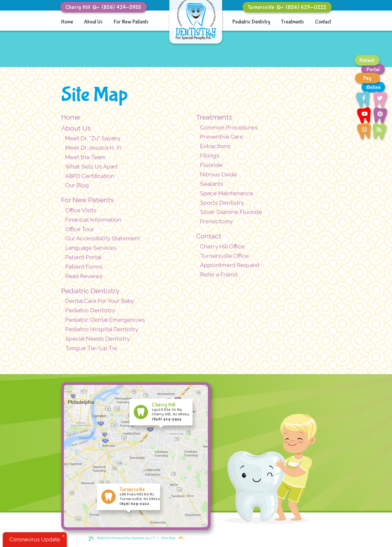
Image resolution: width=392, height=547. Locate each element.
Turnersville (261, 7)
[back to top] (181, 537)
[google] (96, 7)
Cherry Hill (78, 7)
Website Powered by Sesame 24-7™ (122, 538)
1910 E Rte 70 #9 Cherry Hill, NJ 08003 (171, 409)
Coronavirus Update (35, 539)
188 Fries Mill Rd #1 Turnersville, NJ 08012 (140, 494)
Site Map (168, 538)
